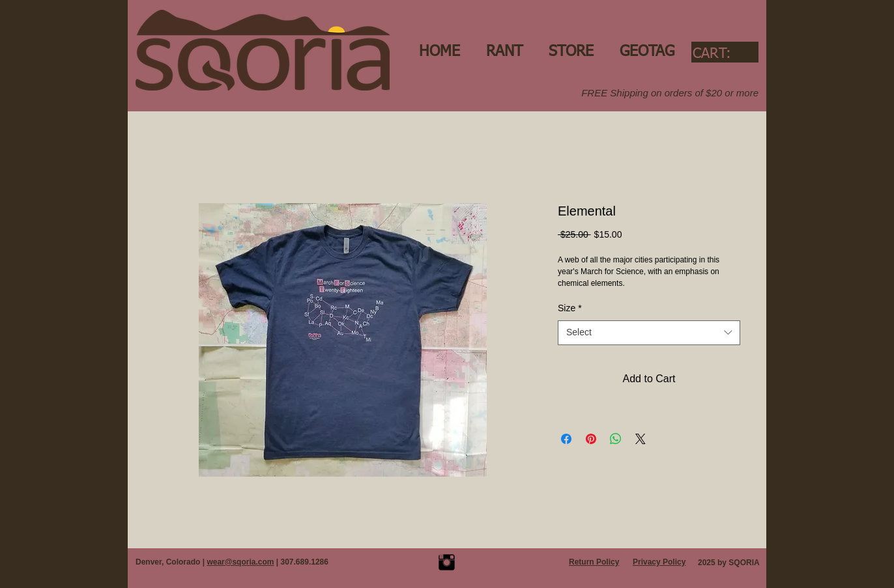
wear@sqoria (231, 562)
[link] (724, 53)
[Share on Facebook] (566, 439)
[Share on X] (641, 439)
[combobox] (649, 333)
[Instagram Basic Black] (447, 562)
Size (570, 308)
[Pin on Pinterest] (591, 439)
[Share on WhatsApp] (616, 439)
